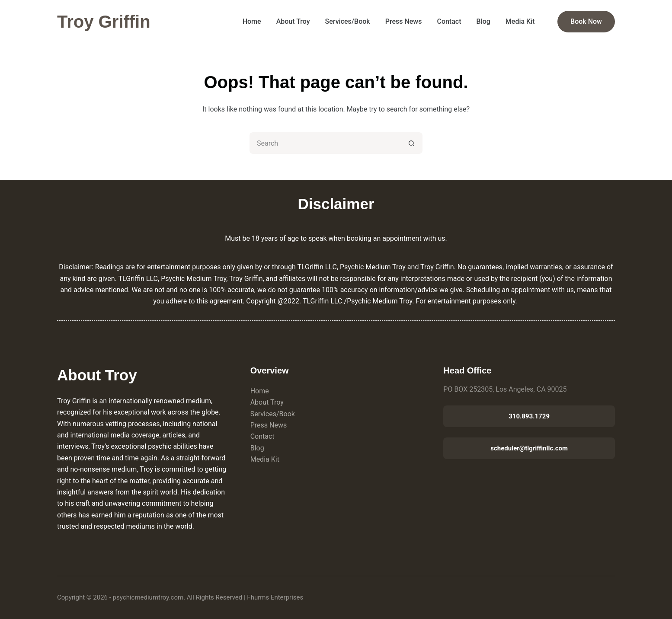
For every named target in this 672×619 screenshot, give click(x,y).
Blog (483, 21)
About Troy (293, 21)
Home (252, 21)
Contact (449, 21)
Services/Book (348, 21)
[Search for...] (325, 143)
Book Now (586, 21)
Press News (404, 21)
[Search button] (412, 143)
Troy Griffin (104, 22)
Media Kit (520, 21)
